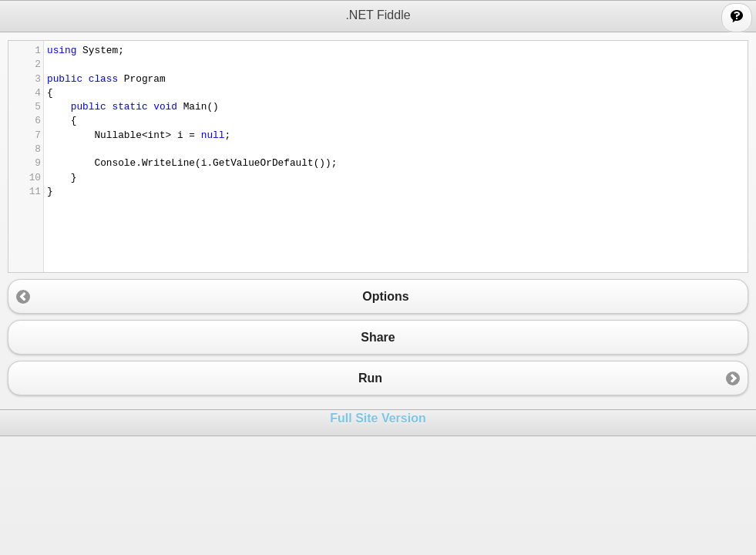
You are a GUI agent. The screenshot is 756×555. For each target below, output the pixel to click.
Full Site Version (378, 418)
